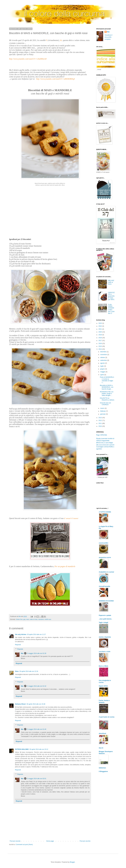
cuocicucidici (103, 543)
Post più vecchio (85, 841)
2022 (100, 326)
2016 (100, 343)
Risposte (20, 649)
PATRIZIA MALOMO (22, 749)
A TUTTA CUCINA (105, 512)
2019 (100, 335)
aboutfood (102, 733)
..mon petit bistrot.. (105, 619)
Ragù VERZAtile (102, 435)
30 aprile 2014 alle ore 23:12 (39, 749)
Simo (17, 671)
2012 (100, 420)
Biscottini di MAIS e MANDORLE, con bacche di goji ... (107, 387)
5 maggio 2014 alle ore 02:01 (37, 779)
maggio (103, 372)
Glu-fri (101, 748)
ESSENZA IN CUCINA (106, 601)
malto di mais (34, 619)
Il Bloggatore (103, 771)
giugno (103, 369)
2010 (100, 426)
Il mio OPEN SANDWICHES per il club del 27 (111, 309)
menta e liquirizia (105, 637)
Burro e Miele (103, 666)
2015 (100, 346)
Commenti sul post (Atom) (24, 845)
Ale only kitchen (21, 634)
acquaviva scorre (105, 557)
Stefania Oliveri (20, 704)
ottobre (103, 358)
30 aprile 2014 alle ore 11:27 (36, 634)
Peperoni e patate (105, 615)
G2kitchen (102, 768)
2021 (100, 329)
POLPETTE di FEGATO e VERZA (107, 399)
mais (28, 619)
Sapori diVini (103, 686)
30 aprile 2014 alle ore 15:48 (36, 704)
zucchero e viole (105, 652)
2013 (100, 418)
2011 (100, 423)
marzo (103, 408)
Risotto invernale (102, 439)
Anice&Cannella (104, 586)
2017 (100, 341)
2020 (100, 332)
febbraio (103, 411)
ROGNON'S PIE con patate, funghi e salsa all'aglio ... (107, 394)
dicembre (104, 352)
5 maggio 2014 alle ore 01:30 (37, 653)
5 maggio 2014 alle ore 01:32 (37, 686)
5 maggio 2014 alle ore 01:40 (37, 729)
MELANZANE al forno (111, 282)
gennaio (103, 414)
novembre (104, 355)
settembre (104, 360)
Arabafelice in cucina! (106, 572)
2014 (100, 349)
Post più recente (15, 841)
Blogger (72, 862)
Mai (22, 653)
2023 (100, 323)
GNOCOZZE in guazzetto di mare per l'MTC (111, 296)
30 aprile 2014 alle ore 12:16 (29, 671)
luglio (102, 366)
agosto (103, 363)
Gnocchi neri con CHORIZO (105, 404)
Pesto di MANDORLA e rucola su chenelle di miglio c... (107, 380)
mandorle (41, 619)
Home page (50, 841)
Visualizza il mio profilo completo (108, 37)
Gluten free (19, 619)
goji (24, 619)
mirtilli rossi (48, 619)
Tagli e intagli (103, 623)
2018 (100, 338)
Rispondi (18, 645)
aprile (102, 375)
